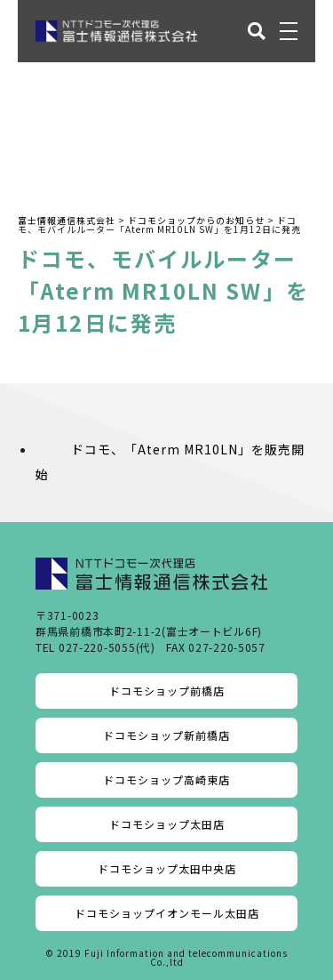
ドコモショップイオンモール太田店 (167, 913)
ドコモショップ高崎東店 (166, 779)
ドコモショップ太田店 (167, 824)
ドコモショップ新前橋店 (166, 735)
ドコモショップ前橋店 (167, 691)
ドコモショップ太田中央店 (167, 868)
